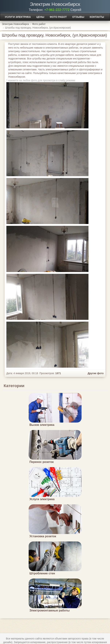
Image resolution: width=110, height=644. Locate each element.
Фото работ (58, 17)
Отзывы (78, 17)
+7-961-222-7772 (57, 10)
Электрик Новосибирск (55, 4)
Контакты (97, 17)
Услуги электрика (18, 17)
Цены (40, 17)
